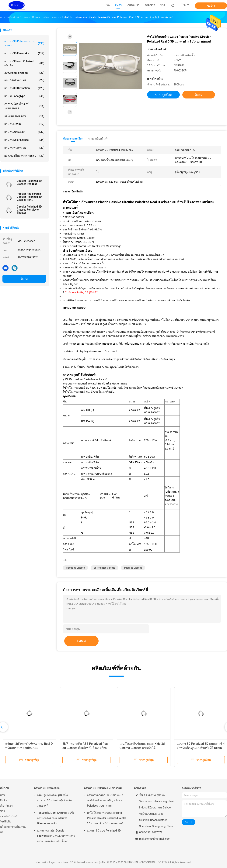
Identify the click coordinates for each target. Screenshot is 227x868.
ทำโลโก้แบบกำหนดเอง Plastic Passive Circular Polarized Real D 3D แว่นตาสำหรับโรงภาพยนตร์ (107, 818)
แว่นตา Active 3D (24, 132)
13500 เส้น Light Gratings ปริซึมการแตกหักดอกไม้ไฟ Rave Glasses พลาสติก (56, 818)
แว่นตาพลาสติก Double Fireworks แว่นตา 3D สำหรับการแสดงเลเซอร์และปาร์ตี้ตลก (56, 836)
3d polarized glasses (105, 568)
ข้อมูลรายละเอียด (73, 139)
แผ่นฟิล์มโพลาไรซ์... (24, 80)
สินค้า (3, 800)
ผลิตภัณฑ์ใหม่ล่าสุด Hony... (24, 156)
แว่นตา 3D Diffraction (24, 88)
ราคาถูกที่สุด (164, 95)
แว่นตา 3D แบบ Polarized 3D (104, 831)
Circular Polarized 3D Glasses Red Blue (29, 182)
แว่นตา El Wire (24, 124)
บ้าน (3, 795)
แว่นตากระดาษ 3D (24, 148)
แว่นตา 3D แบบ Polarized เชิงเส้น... (24, 63)
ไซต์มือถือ (6, 821)
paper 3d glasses (133, 568)
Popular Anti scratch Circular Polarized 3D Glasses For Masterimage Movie (29, 197)
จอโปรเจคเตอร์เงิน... (24, 116)
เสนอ (81, 641)
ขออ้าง (211, 6)
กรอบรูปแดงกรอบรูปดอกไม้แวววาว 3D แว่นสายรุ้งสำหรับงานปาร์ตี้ (54, 800)
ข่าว (2, 811)
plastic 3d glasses (75, 568)
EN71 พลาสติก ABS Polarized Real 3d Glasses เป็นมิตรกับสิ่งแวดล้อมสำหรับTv (85, 748)
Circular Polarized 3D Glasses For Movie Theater (29, 210)
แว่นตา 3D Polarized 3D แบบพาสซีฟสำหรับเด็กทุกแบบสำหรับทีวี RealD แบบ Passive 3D (201, 748)
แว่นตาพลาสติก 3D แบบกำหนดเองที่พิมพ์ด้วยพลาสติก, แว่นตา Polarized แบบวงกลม (105, 800)
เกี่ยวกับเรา (6, 806)
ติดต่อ (24, 279)
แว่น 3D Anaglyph (24, 96)
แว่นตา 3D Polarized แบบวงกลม (103, 788)
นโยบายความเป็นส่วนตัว (13, 829)
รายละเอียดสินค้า (98, 139)
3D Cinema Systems (24, 73)
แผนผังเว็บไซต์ (9, 816)
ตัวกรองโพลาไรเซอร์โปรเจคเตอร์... (24, 106)
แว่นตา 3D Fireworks (24, 53)
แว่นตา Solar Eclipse (24, 140)
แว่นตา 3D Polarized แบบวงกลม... (24, 43)
